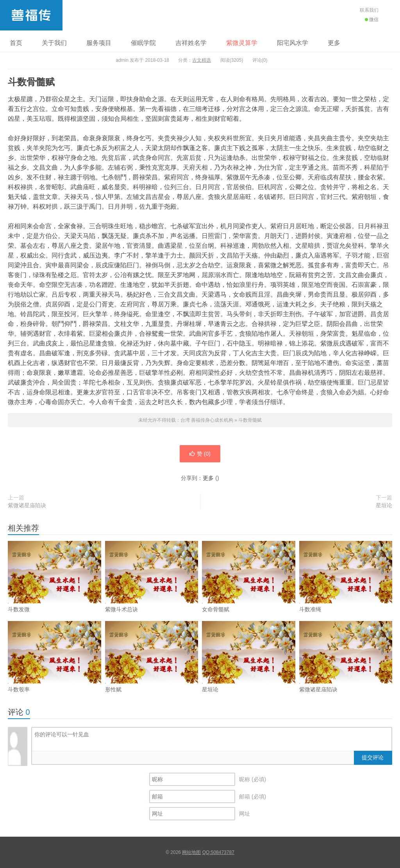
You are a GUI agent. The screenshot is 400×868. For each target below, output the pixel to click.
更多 (334, 43)
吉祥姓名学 (191, 43)
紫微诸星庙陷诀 (27, 505)
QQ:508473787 (218, 852)
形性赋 (152, 671)
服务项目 (99, 43)
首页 (16, 43)
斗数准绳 (346, 591)
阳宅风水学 (293, 43)
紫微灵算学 (242, 43)
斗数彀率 (54, 671)
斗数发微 (54, 591)
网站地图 (191, 852)
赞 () (200, 454)
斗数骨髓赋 (250, 420)
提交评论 (373, 757)
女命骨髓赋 (249, 591)
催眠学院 (143, 43)
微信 (372, 20)
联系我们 (369, 10)
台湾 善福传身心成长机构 (31, 15)
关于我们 (54, 43)
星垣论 (384, 505)
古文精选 (202, 60)
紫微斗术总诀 (152, 591)
